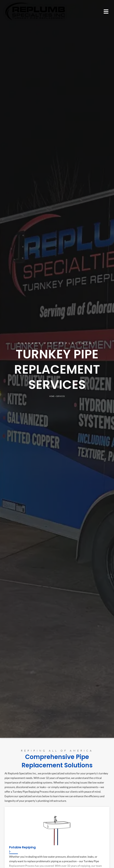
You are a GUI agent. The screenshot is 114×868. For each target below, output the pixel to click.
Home (52, 396)
